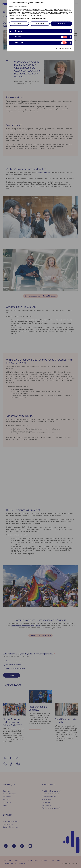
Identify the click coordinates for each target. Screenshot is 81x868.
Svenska (20, 6)
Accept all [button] (61, 24)
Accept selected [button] (40, 24)
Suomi (25, 6)
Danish (11, 6)
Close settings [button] (17, 24)
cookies (21, 18)
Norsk (15, 6)
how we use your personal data (36, 18)
